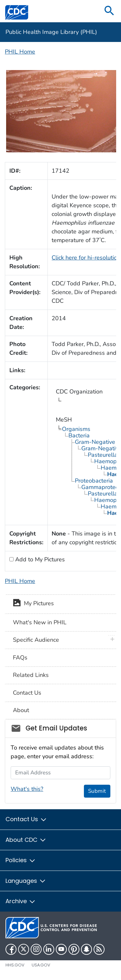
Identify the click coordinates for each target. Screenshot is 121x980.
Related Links (31, 675)
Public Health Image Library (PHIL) (51, 32)
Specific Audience (36, 640)
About (21, 710)
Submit (97, 791)
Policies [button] (21, 860)
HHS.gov (15, 965)
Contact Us (27, 693)
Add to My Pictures (39, 559)
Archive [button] (21, 901)
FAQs (20, 658)
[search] (109, 11)
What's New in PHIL (40, 622)
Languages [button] (26, 881)
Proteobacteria (94, 481)
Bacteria (79, 435)
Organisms (76, 429)
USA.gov (41, 965)
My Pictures (33, 604)
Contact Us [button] (26, 819)
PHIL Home (20, 52)
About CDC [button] (26, 840)
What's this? (27, 789)
